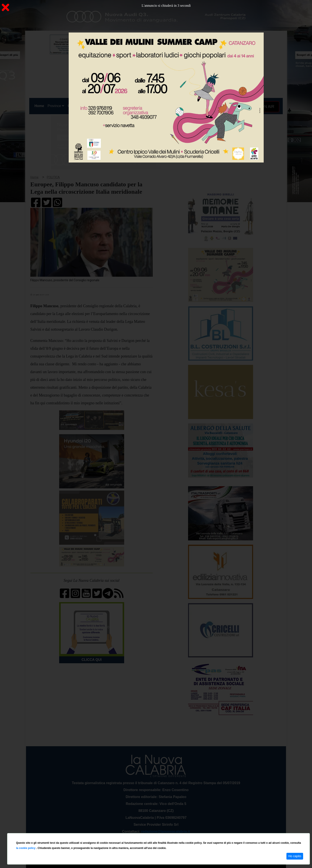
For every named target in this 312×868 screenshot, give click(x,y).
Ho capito (295, 856)
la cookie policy (26, 848)
